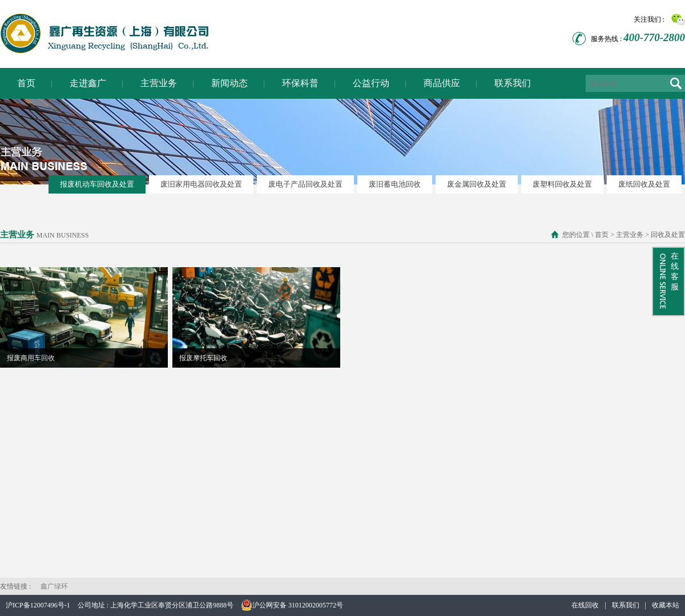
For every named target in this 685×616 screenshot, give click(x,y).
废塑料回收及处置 (562, 184)
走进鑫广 (88, 83)
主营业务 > (632, 235)
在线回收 (585, 605)
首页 (26, 83)
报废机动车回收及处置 (97, 184)
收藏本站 (666, 605)
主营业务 (159, 83)
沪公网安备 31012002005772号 (292, 605)
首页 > (604, 235)
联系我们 (513, 83)
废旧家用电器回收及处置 (201, 184)
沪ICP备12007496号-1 (38, 605)
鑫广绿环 (54, 586)
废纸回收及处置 (644, 184)
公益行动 (371, 83)
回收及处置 (667, 235)
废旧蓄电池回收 (395, 184)
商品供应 (442, 83)
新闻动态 (229, 83)
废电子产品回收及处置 (305, 184)
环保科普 (300, 83)
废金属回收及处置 (477, 184)
